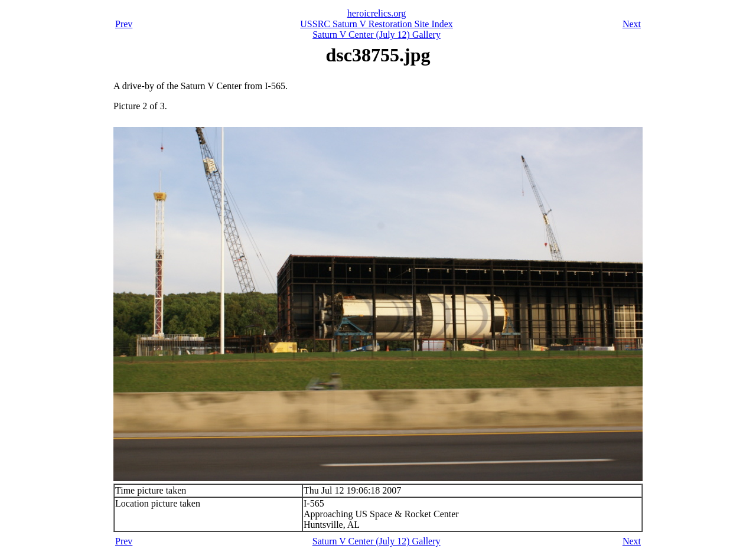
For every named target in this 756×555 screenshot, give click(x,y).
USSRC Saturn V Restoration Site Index (377, 24)
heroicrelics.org (377, 13)
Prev (124, 24)
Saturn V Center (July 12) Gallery (377, 35)
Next (632, 24)
